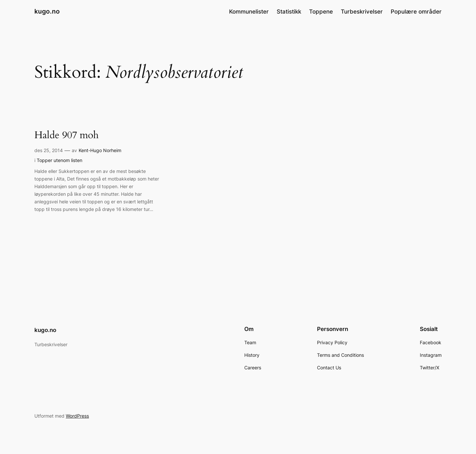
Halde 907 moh (66, 136)
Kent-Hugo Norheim (100, 150)
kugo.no (47, 11)
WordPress (77, 416)
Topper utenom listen (59, 160)
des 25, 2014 (49, 150)
